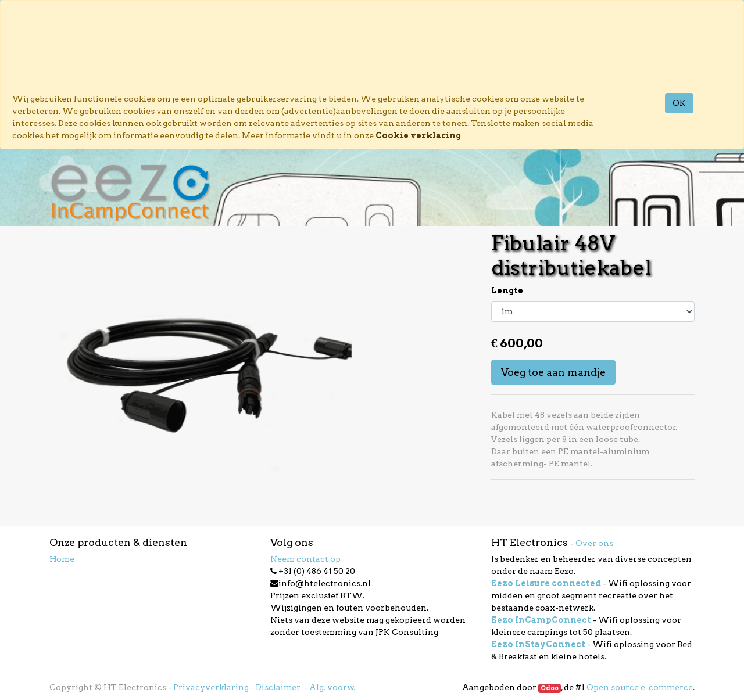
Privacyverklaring (211, 687)
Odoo (550, 688)
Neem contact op (305, 559)
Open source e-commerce (640, 687)
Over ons (594, 543)
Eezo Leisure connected (546, 583)
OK (679, 103)
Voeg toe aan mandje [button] (553, 372)
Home (62, 559)
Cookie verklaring (418, 135)
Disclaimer (279, 687)
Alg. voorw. (332, 687)
